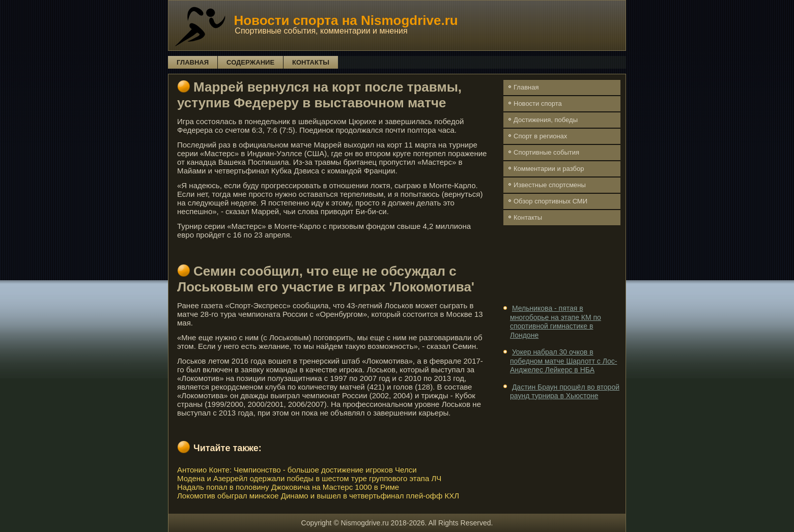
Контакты (311, 62)
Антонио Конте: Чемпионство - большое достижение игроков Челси (297, 470)
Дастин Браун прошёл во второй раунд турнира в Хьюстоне (565, 392)
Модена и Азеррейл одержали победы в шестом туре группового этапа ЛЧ (309, 478)
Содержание (250, 62)
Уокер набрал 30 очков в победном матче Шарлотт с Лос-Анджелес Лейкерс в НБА (563, 361)
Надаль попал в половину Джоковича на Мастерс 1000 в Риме (288, 487)
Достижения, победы (546, 120)
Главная (193, 62)
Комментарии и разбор (549, 169)
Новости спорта (538, 104)
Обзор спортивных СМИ (550, 201)
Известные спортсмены (550, 185)
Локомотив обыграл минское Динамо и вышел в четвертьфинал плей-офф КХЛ (318, 496)
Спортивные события (546, 152)
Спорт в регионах (540, 136)
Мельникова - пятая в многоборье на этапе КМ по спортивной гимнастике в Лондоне (556, 322)
